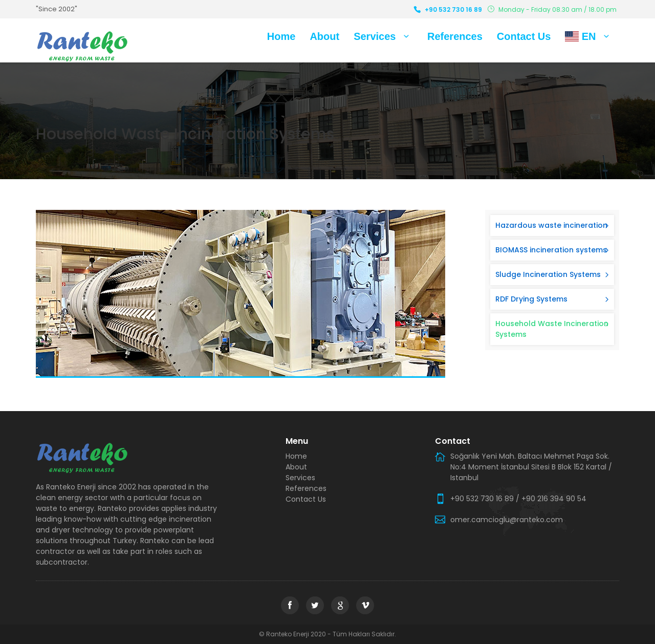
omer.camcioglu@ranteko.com (507, 520)
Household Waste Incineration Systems (552, 329)
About (324, 37)
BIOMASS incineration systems (551, 250)
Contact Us (524, 37)
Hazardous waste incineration (551, 225)
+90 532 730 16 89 (453, 9)
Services (383, 37)
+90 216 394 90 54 (554, 499)
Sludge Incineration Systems (548, 274)
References (455, 37)
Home (281, 37)
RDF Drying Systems (531, 299)
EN (589, 37)
